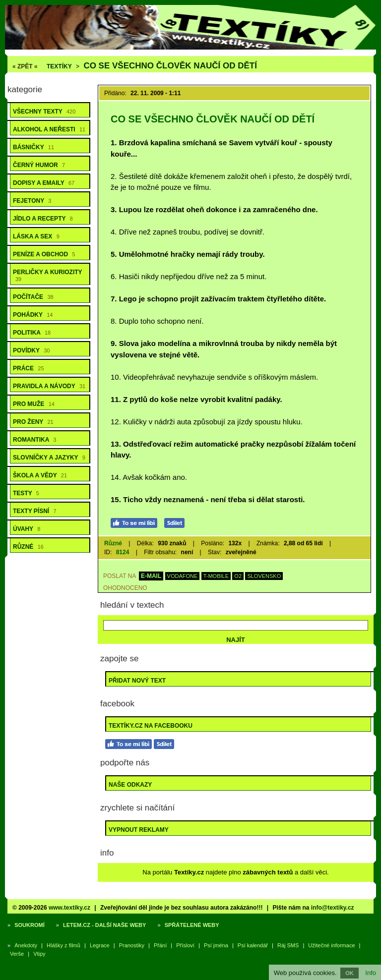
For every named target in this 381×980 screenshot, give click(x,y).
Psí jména (216, 945)
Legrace (100, 945)
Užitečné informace (331, 945)
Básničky (33, 147)
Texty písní (35, 511)
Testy (26, 493)
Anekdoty (26, 945)
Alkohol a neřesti (49, 129)
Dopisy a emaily (44, 183)
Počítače (33, 297)
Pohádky (33, 315)
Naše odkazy (130, 785)
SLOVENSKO (264, 576)
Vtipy (39, 954)
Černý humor (39, 165)
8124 (123, 552)
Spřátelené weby (192, 925)
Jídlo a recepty (43, 219)
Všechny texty (44, 112)
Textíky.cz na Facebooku (151, 726)
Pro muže (34, 404)
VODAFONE (183, 576)
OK (349, 973)
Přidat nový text (137, 681)
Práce (29, 368)
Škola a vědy (40, 475)
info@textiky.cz (333, 908)
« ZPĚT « (25, 66)
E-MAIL (151, 576)
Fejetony (32, 201)
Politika (32, 333)
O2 (238, 576)
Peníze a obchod (44, 254)
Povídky (31, 350)
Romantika (34, 440)
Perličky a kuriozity (48, 275)
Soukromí (30, 925)
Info (371, 973)
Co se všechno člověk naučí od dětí (170, 66)
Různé (28, 547)
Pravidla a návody (49, 386)
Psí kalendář (253, 945)
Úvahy (27, 529)
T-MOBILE (216, 576)
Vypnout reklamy (139, 830)
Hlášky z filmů (63, 945)
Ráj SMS (288, 945)
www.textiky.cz (69, 908)
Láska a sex (36, 236)
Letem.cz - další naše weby (104, 925)
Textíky (59, 66)
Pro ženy (33, 422)
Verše (17, 954)
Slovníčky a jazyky (49, 458)
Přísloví (185, 945)
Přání (160, 945)
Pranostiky (132, 945)
